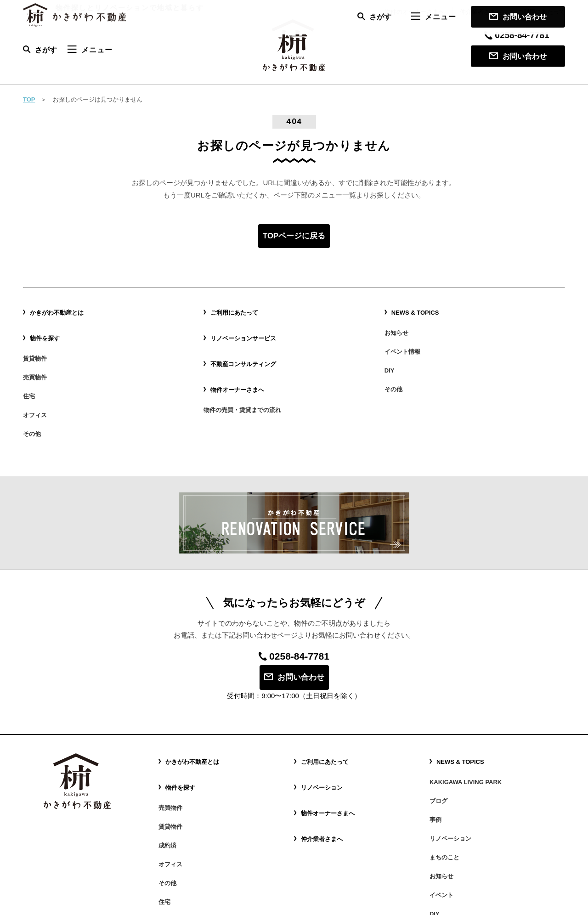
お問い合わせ (518, 56)
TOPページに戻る (294, 237)
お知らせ (397, 324)
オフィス (36, 381)
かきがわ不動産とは (59, 311)
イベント (442, 801)
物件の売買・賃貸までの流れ (245, 382)
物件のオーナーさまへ (414, 12)
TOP (29, 99)
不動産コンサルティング (246, 349)
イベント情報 (404, 337)
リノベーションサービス (246, 329)
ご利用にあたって (541, 12)
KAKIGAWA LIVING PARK (469, 725)
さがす (40, 49)
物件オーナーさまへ (239, 367)
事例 (436, 750)
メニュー (90, 49)
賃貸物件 (36, 344)
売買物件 (36, 356)
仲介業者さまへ (481, 12)
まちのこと (446, 775)
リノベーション (323, 730)
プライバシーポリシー (531, 904)
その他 (33, 394)
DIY (390, 350)
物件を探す (46, 329)
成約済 (168, 769)
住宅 (29, 369)
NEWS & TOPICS (417, 311)
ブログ (439, 737)
